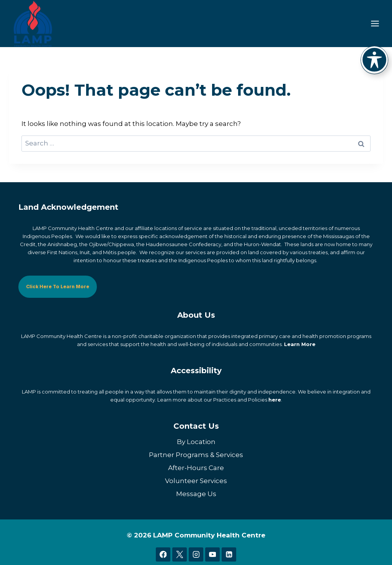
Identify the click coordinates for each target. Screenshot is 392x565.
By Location (196, 441)
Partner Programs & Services (196, 454)
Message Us (196, 493)
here (275, 399)
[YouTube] (212, 554)
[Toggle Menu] (375, 24)
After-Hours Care (196, 467)
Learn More (300, 344)
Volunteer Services (196, 480)
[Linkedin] (229, 554)
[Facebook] (163, 554)
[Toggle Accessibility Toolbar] (374, 60)
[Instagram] (196, 554)
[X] (179, 554)
